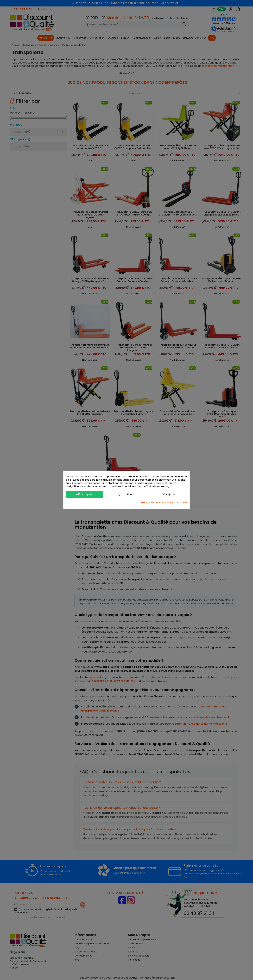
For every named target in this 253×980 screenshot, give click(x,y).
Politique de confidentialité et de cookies (164, 502)
